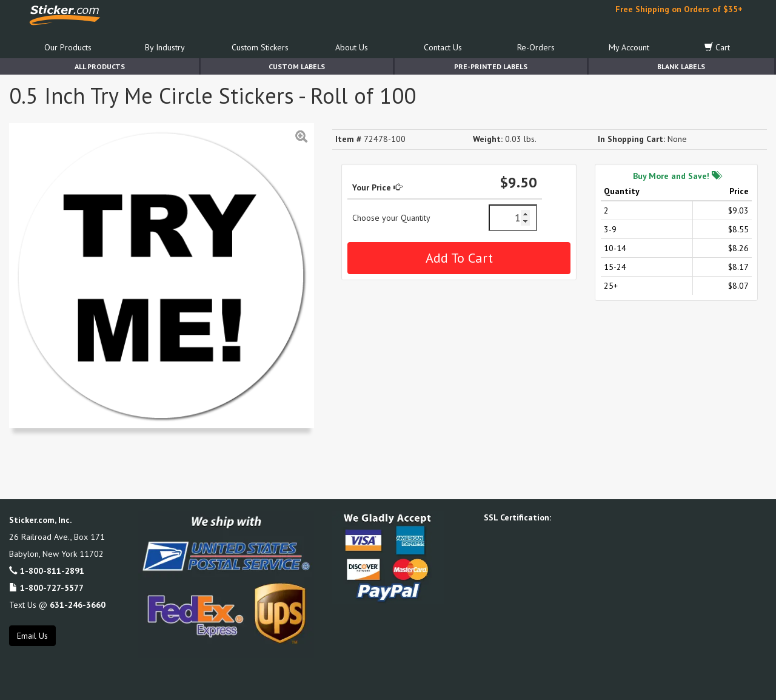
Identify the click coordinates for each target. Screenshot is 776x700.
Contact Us (443, 47)
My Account (629, 47)
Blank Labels (681, 66)
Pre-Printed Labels (491, 66)
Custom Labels (297, 66)
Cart (717, 47)
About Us (352, 47)
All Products (100, 66)
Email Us (32, 636)
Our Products (68, 47)
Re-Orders (536, 47)
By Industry (165, 47)
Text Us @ (57, 605)
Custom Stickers (260, 47)
